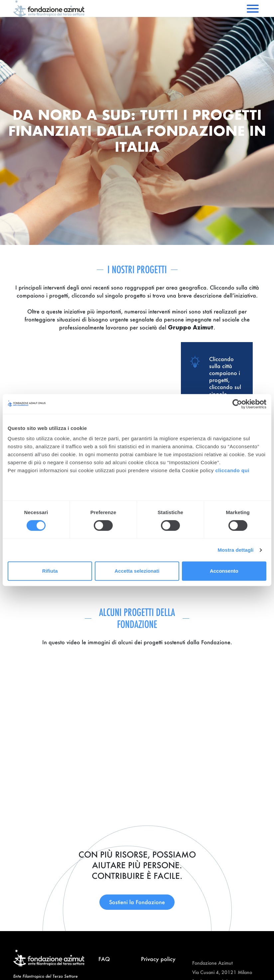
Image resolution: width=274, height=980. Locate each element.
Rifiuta (50, 571)
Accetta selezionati (137, 571)
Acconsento (224, 571)
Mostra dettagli (235, 550)
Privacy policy (158, 959)
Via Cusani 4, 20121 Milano (222, 972)
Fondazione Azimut (212, 963)
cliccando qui (233, 470)
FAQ (104, 959)
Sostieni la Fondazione (137, 902)
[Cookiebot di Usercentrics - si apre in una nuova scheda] (237, 404)
